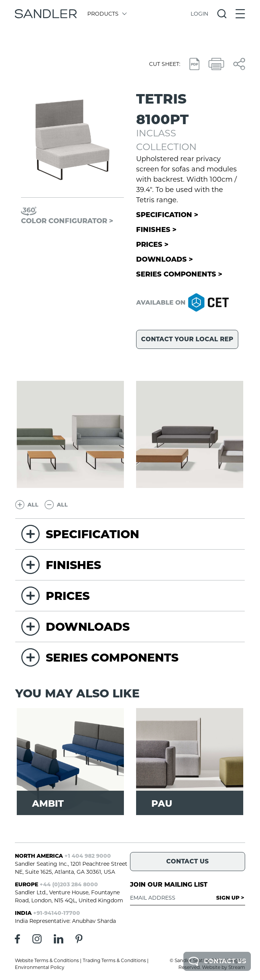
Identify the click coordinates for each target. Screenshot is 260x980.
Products (107, 14)
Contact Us (217, 961)
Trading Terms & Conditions (114, 960)
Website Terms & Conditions (47, 960)
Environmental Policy (40, 967)
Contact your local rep (187, 339)
